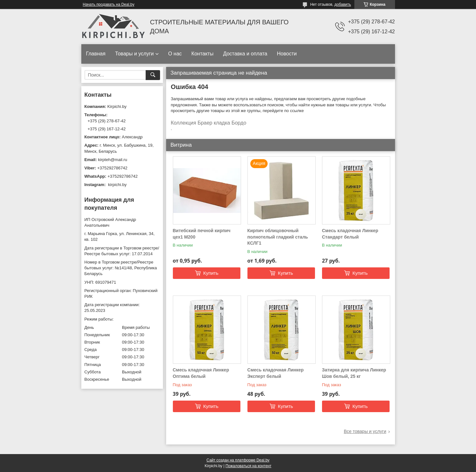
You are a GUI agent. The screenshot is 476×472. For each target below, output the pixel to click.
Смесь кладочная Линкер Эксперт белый (276, 373)
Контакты (202, 54)
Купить (211, 273)
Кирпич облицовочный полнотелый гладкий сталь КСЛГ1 (278, 237)
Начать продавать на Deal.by (109, 4)
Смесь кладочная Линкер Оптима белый (201, 373)
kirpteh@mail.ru (113, 160)
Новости (287, 54)
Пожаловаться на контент (248, 466)
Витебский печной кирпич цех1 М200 (202, 234)
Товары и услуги (134, 54)
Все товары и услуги (365, 431)
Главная (96, 54)
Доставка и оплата (245, 54)
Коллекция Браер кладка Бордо (209, 123)
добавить (343, 4)
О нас (175, 54)
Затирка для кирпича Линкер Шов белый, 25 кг (354, 373)
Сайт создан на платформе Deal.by (238, 460)
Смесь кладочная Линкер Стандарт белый (350, 234)
